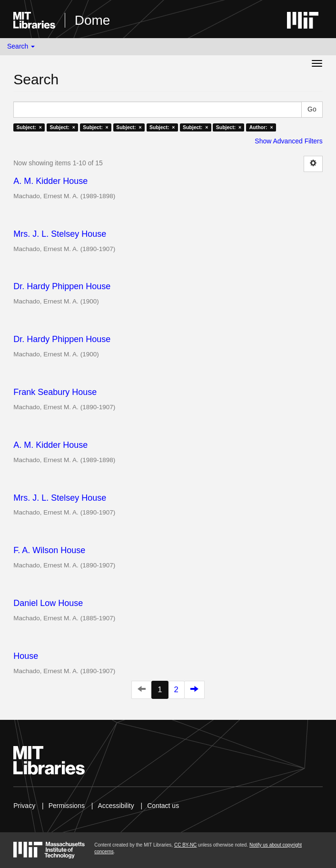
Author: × (261, 127)
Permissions (67, 806)
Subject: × (29, 127)
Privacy (24, 806)
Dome (93, 20)
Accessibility (116, 806)
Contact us (163, 806)
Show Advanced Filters (288, 141)
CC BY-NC (185, 845)
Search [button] (21, 46)
